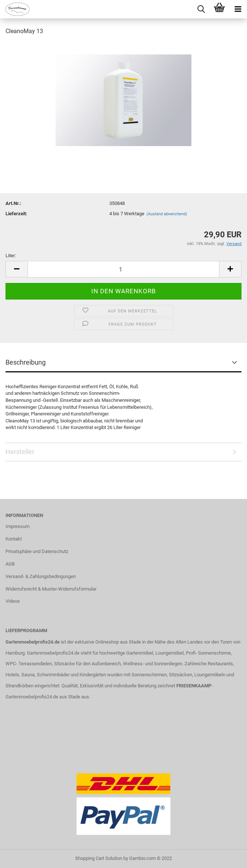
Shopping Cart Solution (99, 858)
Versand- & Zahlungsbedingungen (41, 576)
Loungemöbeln (210, 675)
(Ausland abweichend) (167, 214)
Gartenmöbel (140, 653)
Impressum (17, 526)
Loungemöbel (170, 653)
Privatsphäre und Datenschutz (37, 551)
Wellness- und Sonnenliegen (153, 664)
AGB (10, 564)
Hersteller (20, 452)
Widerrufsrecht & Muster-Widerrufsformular (51, 589)
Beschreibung (26, 362)
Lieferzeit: (16, 214)
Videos (13, 601)
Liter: (11, 256)
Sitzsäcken (181, 675)
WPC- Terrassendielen (29, 664)
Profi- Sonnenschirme (208, 653)
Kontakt (14, 539)
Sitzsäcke (64, 664)
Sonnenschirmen (149, 675)
